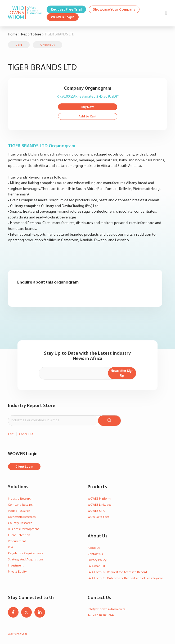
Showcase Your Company (114, 10)
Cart (19, 45)
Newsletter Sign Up (122, 373)
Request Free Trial (66, 10)
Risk (11, 547)
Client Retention (19, 535)
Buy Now (87, 107)
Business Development (23, 529)
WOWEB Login (63, 17)
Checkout (48, 45)
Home (13, 35)
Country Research (20, 523)
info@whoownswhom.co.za (107, 609)
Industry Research (20, 499)
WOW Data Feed (99, 517)
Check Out (26, 434)
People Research (19, 511)
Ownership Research (22, 517)
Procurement (17, 541)
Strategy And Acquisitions (26, 560)
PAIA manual (96, 566)
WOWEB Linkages (99, 505)
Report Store (31, 35)
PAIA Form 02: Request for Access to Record (117, 572)
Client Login (24, 467)
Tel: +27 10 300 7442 (101, 615)
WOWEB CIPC (96, 511)
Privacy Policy (97, 560)
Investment (16, 566)
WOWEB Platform (99, 499)
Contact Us (95, 554)
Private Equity (17, 572)
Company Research (21, 505)
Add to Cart (88, 117)
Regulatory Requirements (26, 554)
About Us (94, 548)
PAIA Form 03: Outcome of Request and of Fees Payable (125, 578)
